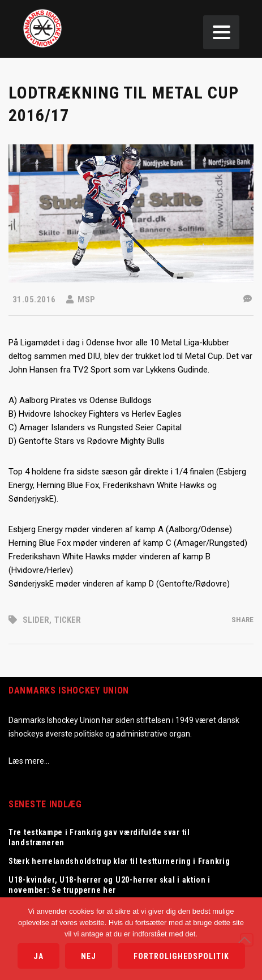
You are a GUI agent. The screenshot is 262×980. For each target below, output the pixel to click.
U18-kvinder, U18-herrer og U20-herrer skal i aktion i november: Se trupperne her (109, 885)
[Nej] (247, 940)
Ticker (68, 620)
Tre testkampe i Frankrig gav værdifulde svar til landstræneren (99, 837)
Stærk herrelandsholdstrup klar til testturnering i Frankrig (119, 861)
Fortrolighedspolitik (181, 956)
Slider (36, 620)
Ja (38, 956)
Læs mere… (29, 761)
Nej (89, 956)
